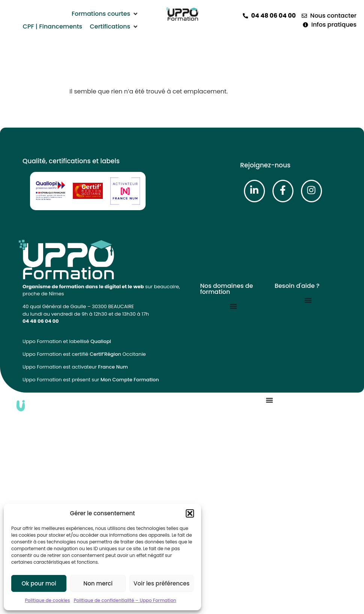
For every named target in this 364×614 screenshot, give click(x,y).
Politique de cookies (47, 600)
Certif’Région (105, 354)
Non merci (98, 583)
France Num (113, 367)
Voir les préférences (162, 583)
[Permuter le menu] (233, 306)
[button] (190, 513)
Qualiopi (101, 341)
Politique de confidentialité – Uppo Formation (125, 600)
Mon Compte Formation (130, 380)
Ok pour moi (39, 583)
